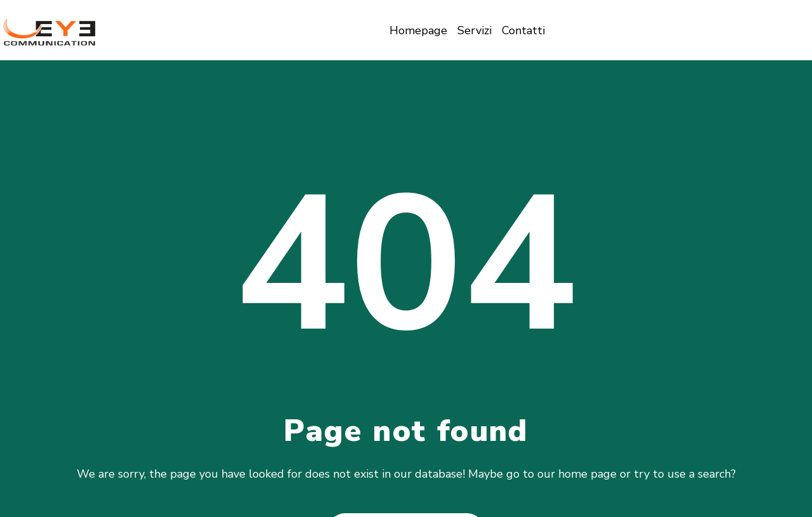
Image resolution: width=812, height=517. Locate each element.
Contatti (523, 30)
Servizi (475, 30)
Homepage (418, 30)
